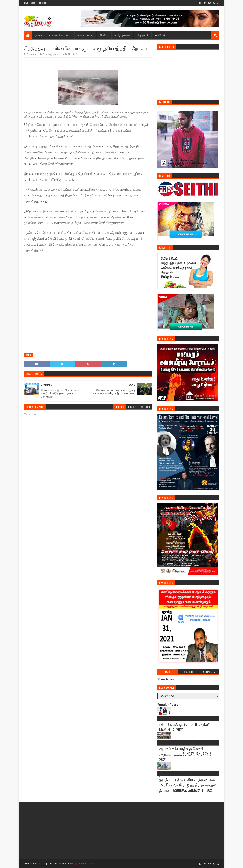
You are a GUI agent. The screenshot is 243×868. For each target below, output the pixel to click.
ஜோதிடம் (143, 35)
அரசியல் (160, 35)
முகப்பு (39, 35)
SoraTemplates (45, 864)
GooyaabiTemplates (82, 864)
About (33, 3)
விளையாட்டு (86, 35)
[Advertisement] (90, 267)
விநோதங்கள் (123, 35)
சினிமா (104, 35)
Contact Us (43, 3)
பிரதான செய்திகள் (60, 35)
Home (26, 3)
